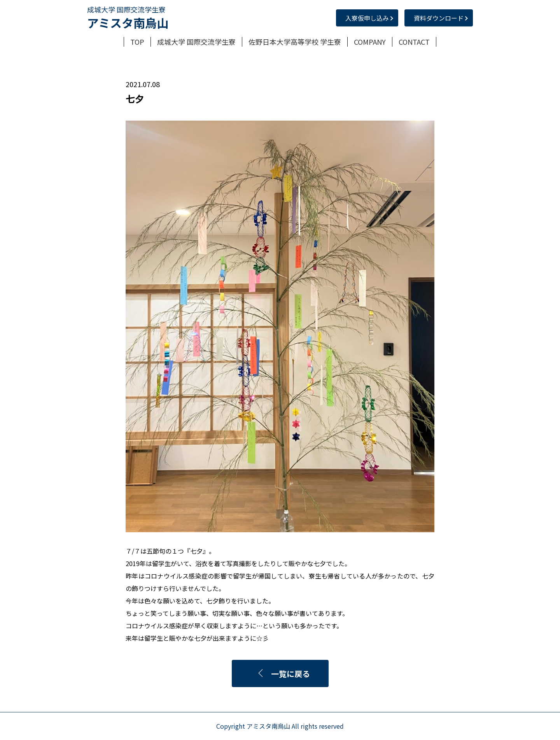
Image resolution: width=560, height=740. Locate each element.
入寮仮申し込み (367, 18)
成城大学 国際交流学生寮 (196, 42)
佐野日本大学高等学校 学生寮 (295, 42)
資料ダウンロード (439, 18)
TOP (137, 42)
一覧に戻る (283, 674)
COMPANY (370, 42)
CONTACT (414, 42)
